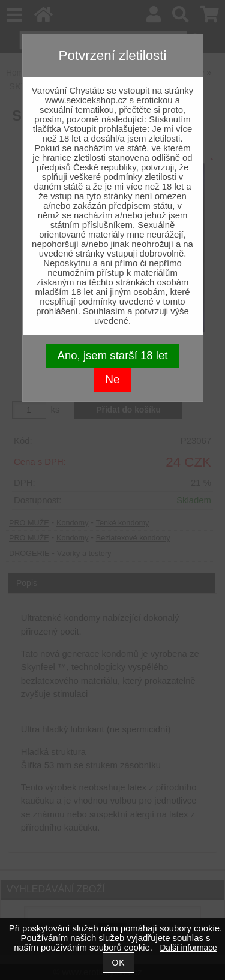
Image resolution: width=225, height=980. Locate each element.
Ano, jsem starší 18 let (113, 355)
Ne (113, 379)
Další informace (188, 948)
